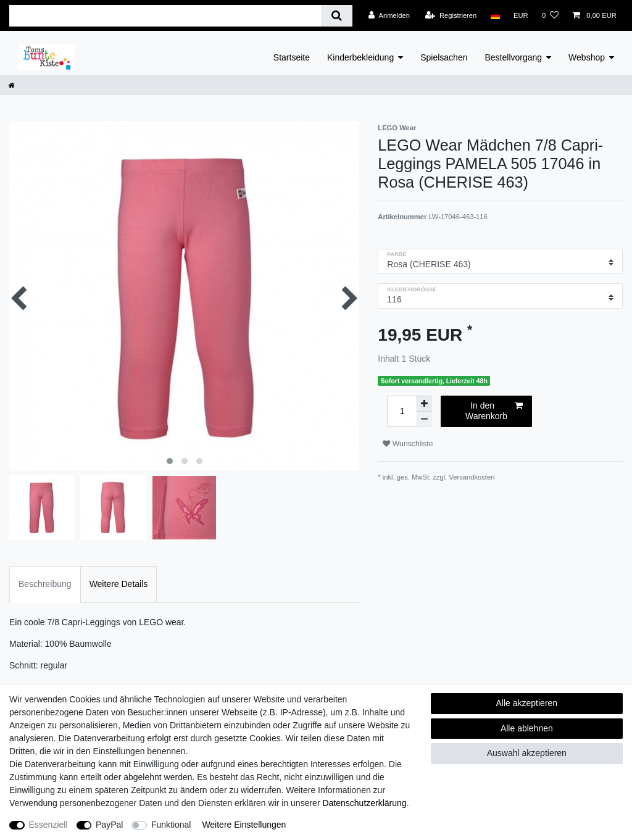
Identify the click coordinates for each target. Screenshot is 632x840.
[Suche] (337, 16)
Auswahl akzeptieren (527, 753)
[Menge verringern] (424, 419)
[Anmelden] (389, 15)
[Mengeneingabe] (402, 411)
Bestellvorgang (513, 57)
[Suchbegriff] (165, 16)
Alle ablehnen (527, 728)
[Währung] (521, 15)
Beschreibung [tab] (45, 584)
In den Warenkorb (494, 411)
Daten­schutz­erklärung (364, 803)
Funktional (171, 825)
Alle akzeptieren (527, 703)
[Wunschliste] (550, 15)
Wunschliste (408, 444)
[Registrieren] (451, 15)
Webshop (587, 57)
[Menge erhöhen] (424, 404)
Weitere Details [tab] (119, 584)
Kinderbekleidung (360, 57)
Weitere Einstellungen (244, 825)
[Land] (495, 15)
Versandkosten (472, 477)
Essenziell (48, 825)
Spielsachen (444, 57)
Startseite (292, 57)
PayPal (109, 825)
